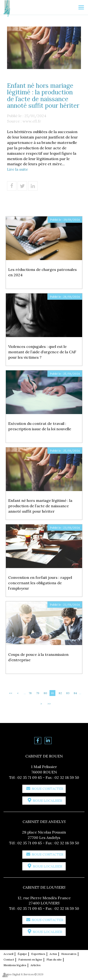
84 (75, 693)
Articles (36, 965)
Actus (53, 954)
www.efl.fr (32, 121)
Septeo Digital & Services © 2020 (23, 974)
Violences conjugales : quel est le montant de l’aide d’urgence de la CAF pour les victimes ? (42, 352)
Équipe (22, 954)
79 (38, 693)
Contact (9, 959)
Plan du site (54, 959)
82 (60, 693)
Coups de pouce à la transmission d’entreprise (38, 657)
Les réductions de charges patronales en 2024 (42, 272)
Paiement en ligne (30, 959)
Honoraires (69, 954)
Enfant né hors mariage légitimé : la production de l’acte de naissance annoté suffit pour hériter (40, 506)
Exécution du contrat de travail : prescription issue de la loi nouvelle (40, 426)
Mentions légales (15, 965)
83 (68, 693)
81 (52, 693)
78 (30, 693)
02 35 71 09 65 (30, 777)
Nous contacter (48, 789)
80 (45, 693)
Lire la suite (17, 169)
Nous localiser (48, 801)
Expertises (38, 954)
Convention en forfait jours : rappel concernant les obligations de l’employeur (40, 583)
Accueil (8, 954)
